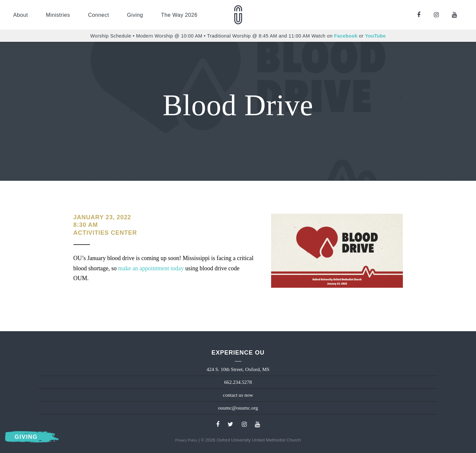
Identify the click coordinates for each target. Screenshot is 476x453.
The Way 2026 (179, 15)
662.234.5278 (238, 382)
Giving (135, 15)
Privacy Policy (186, 440)
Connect (98, 15)
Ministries (58, 15)
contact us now (238, 395)
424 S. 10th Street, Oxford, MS (238, 369)
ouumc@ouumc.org (238, 408)
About (21, 15)
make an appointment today (151, 268)
